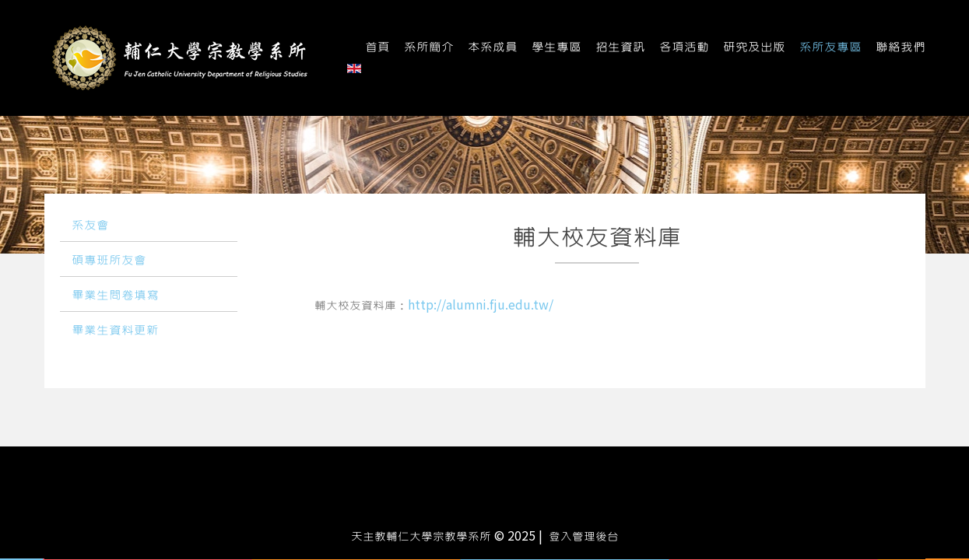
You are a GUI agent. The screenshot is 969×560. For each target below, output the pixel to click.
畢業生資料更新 (115, 331)
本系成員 (493, 47)
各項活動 (684, 47)
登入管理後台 (584, 537)
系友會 (90, 226)
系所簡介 (429, 47)
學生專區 (556, 47)
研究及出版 (754, 47)
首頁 (377, 47)
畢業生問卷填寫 (115, 296)
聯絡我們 (901, 47)
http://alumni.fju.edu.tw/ (481, 306)
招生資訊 (620, 47)
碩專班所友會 (109, 261)
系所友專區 (830, 47)
